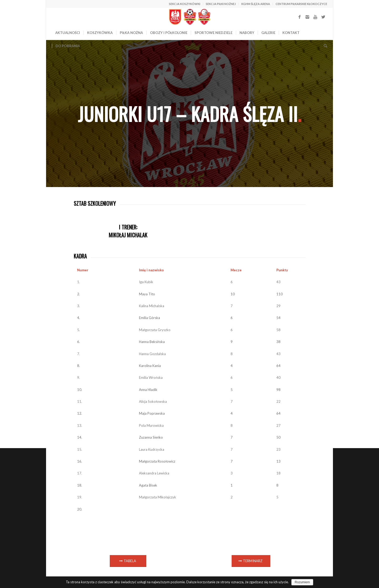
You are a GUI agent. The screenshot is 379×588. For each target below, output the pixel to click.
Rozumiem (302, 582)
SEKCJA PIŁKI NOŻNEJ (221, 4)
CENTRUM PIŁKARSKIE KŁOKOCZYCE (301, 4)
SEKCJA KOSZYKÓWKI (185, 4)
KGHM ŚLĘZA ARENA (256, 4)
